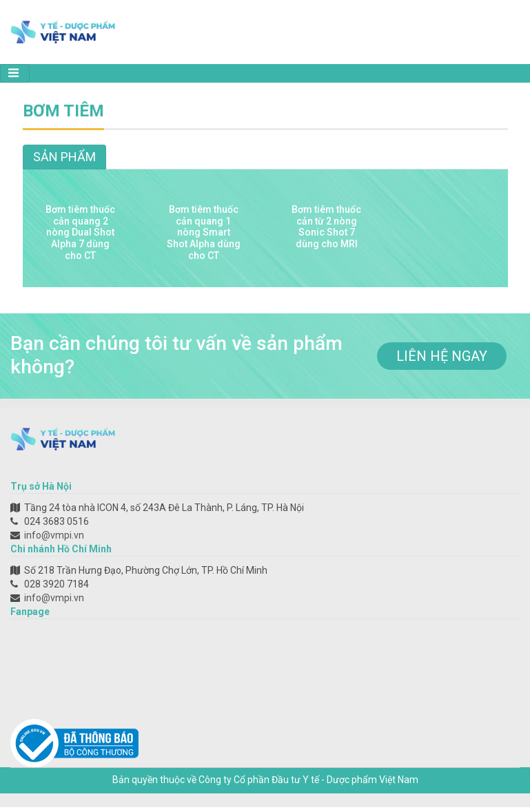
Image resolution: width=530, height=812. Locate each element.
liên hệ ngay (442, 356)
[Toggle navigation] (15, 73)
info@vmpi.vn (54, 535)
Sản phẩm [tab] (64, 157)
